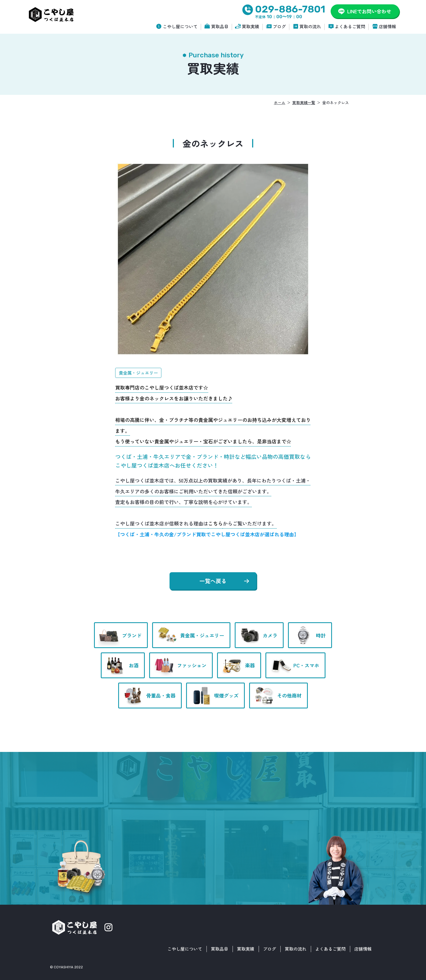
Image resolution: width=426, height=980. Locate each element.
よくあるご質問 (350, 26)
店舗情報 (387, 26)
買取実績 (250, 26)
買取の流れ (310, 26)
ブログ (279, 26)
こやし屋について (180, 26)
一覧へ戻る (213, 581)
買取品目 (220, 26)
